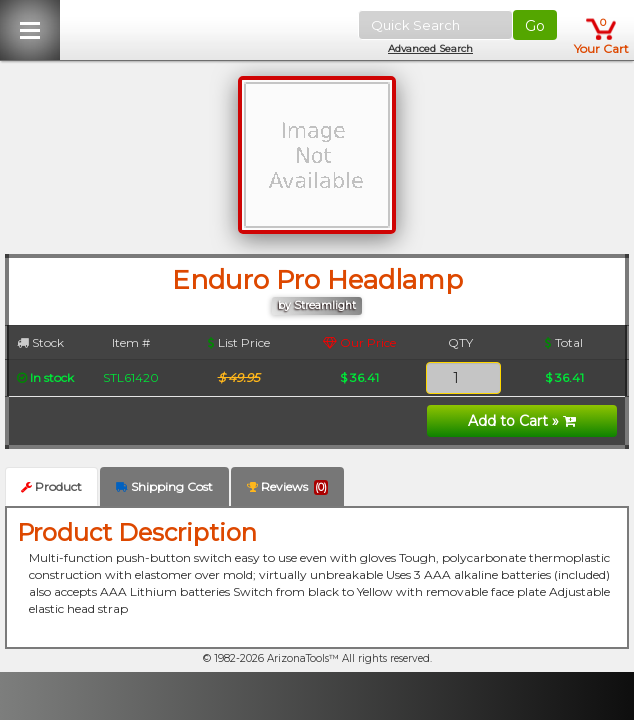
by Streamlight (317, 305)
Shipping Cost (164, 486)
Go (535, 26)
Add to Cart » (522, 421)
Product (51, 486)
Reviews (287, 487)
